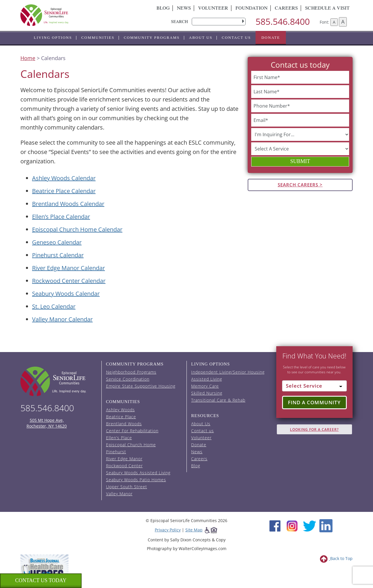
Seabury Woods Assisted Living (138, 473)
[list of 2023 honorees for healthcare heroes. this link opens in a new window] (44, 570)
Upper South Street (127, 487)
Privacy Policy (168, 530)
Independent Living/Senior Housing (228, 372)
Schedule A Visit (327, 9)
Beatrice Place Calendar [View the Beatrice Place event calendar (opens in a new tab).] (64, 191)
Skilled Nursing (207, 393)
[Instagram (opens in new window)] (292, 525)
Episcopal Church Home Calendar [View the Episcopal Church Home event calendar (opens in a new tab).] (77, 229)
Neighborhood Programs (131, 372)
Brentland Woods (124, 424)
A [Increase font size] (343, 22)
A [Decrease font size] (334, 22)
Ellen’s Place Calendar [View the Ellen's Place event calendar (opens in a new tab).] (61, 217)
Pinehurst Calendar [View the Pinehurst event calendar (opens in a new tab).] (58, 255)
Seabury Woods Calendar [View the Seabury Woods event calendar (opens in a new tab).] (66, 294)
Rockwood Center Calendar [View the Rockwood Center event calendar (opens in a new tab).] (69, 281)
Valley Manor (119, 494)
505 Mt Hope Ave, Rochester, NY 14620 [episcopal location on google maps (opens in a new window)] (47, 423)
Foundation (251, 9)
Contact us (236, 37)
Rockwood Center (124, 466)
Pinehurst (116, 452)
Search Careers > (300, 185)
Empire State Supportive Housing (141, 386)
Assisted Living (207, 379)
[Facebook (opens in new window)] (275, 525)
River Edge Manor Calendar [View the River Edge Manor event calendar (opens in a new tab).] (68, 268)
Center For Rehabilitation (132, 431)
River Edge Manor (124, 459)
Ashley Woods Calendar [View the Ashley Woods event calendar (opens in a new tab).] (64, 178)
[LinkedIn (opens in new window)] (326, 525)
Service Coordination (128, 379)
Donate (271, 37)
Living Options (53, 37)
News (184, 9)
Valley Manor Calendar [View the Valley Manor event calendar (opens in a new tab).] (62, 319)
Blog (163, 9)
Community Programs (152, 37)
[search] (219, 22)
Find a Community (314, 402)
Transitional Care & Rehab (218, 400)
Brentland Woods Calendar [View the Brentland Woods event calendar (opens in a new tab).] (68, 204)
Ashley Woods (120, 410)
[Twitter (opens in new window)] (309, 525)
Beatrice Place (121, 417)
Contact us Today (41, 580)
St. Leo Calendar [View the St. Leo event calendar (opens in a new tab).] (54, 306)
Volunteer (213, 9)
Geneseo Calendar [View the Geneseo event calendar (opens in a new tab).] (57, 242)
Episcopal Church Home (131, 445)
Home (28, 58)
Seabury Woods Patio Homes (136, 480)
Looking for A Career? (314, 429)
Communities (98, 37)
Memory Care (205, 386)
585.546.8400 (283, 21)
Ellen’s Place (119, 438)
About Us (201, 37)
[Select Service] (315, 386)
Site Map (194, 530)
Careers (286, 9)
